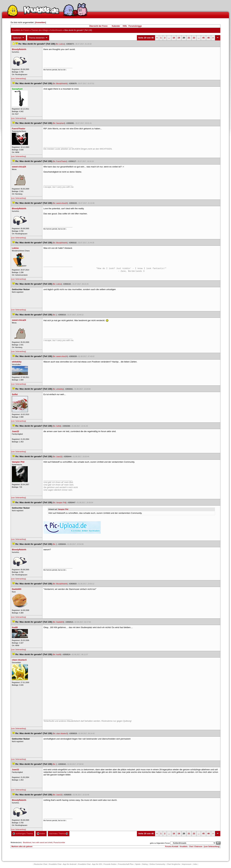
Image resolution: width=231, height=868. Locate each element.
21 (189, 38)
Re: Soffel (57, 426)
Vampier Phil (63, 509)
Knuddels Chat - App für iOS (90, 864)
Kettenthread (56, 30)
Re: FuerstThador (60, 161)
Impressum (187, 864)
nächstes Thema (59, 834)
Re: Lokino (60, 44)
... (169, 38)
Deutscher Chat (41, 864)
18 (174, 38)
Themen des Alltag (40, 30)
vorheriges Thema (23, 834)
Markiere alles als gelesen (22, 846)
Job (195, 864)
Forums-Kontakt (172, 846)
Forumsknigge (135, 26)
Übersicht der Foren (98, 26)
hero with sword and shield (42, 842)
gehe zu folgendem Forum (160, 843)
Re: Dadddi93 (58, 622)
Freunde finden (110, 864)
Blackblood (27, 842)
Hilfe (125, 26)
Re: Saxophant (59, 123)
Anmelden (40, 22)
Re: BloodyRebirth (60, 83)
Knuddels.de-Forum (20, 30)
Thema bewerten (38, 38)
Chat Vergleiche (174, 864)
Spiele (138, 864)
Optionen (19, 38)
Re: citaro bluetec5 (60, 733)
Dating (145, 864)
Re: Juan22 (58, 457)
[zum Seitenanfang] (18, 78)
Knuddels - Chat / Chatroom (191, 846)
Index (41, 834)
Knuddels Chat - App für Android (63, 864)
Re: (55, 315)
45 (203, 38)
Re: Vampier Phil (59, 503)
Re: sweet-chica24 (60, 203)
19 (179, 38)
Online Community (157, 864)
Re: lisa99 (57, 654)
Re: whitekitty (58, 389)
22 (194, 38)
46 (209, 38)
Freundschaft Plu (126, 864)
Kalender (116, 26)
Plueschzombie (59, 842)
